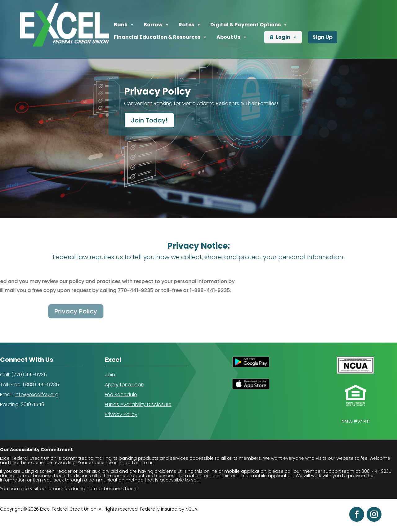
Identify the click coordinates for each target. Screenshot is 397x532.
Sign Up (323, 37)
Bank (124, 25)
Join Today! (149, 120)
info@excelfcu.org (37, 395)
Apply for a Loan (125, 385)
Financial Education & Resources (161, 37)
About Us (232, 37)
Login (286, 37)
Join (110, 375)
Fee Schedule (121, 395)
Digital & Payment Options (249, 25)
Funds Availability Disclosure (138, 404)
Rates (190, 25)
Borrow (156, 25)
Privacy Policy (121, 414)
